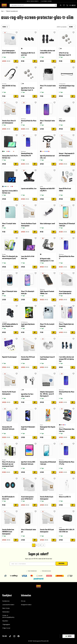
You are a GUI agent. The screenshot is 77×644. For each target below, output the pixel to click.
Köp (16, 61)
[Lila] (45, 151)
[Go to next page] (43, 545)
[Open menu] (72, 5)
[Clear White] (11, 151)
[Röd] (8, 151)
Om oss (23, 601)
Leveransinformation (8, 605)
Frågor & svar (6, 628)
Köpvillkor (5, 621)
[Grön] (4, 151)
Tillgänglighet (6, 624)
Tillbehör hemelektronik (12, 11)
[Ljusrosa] (42, 151)
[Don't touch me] (15, 186)
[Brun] (61, 425)
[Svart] (22, 49)
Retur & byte (6, 608)
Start (2, 11)
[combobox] (72, 27)
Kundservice (6, 601)
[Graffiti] (12, 151)
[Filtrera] (5, 27)
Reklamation (6, 612)
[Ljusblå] (47, 151)
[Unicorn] (14, 186)
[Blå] (10, 151)
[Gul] (43, 151)
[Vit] (23, 49)
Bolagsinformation (26, 605)
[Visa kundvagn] (67, 5)
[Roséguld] (14, 151)
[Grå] (7, 151)
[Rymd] (5, 151)
